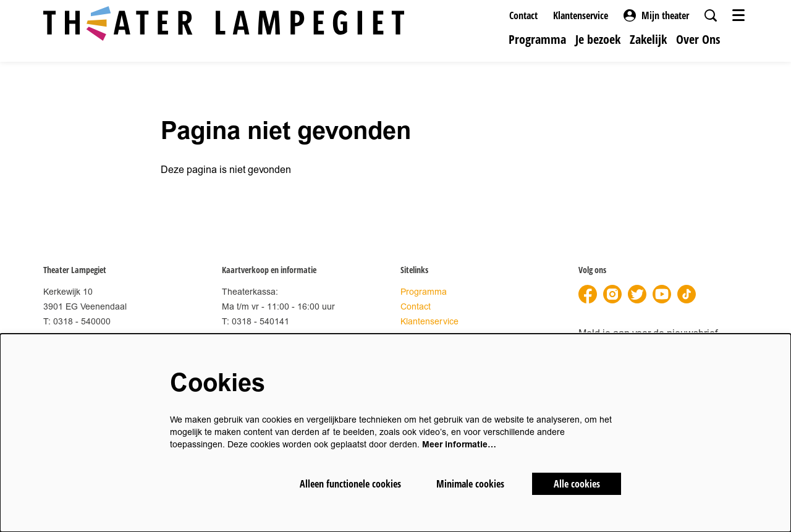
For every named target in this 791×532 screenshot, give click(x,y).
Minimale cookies (470, 484)
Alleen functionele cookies (350, 484)
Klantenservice (581, 15)
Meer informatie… (459, 445)
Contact (523, 15)
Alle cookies (577, 484)
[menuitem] (537, 39)
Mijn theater (656, 15)
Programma (424, 292)
